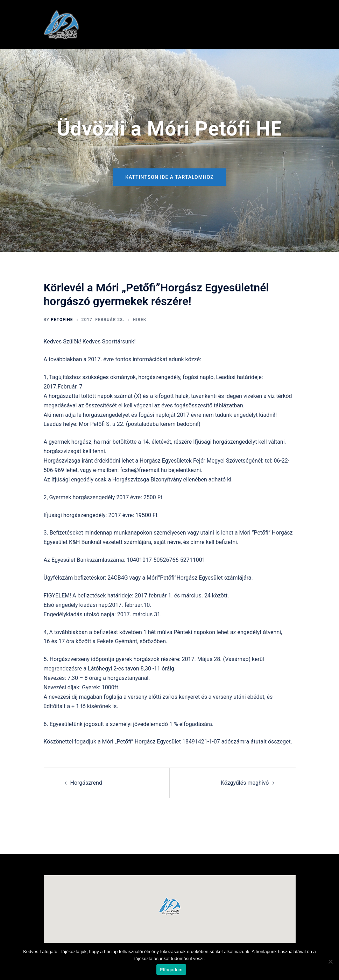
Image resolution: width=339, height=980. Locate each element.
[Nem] (330, 961)
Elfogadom (171, 970)
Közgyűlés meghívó (245, 783)
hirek (139, 320)
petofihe (62, 320)
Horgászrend (86, 783)
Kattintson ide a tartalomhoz (169, 177)
